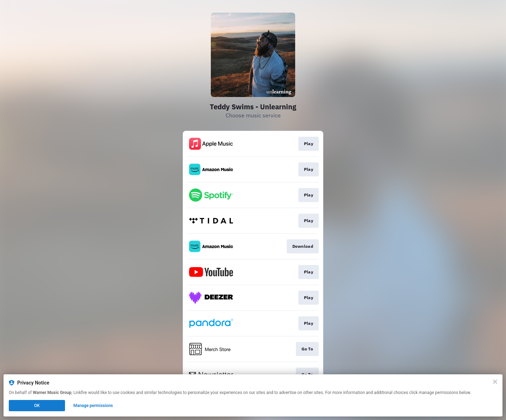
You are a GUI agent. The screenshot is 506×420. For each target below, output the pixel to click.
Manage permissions (93, 406)
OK (37, 406)
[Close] (495, 382)
